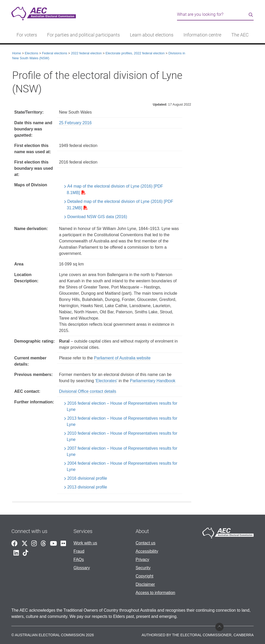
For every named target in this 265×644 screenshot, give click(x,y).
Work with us (85, 543)
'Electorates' (106, 381)
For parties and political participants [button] (83, 35)
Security (143, 568)
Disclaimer (145, 584)
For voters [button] (27, 35)
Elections (32, 53)
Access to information (155, 593)
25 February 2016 (75, 123)
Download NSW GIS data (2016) (97, 217)
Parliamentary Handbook (153, 381)
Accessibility (147, 551)
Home (17, 53)
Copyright (144, 576)
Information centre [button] (202, 35)
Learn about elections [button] (152, 35)
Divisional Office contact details (88, 391)
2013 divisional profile (87, 487)
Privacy (142, 560)
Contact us (145, 543)
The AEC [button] (240, 35)
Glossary (82, 568)
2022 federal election (86, 53)
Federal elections (54, 53)
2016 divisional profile (87, 478)
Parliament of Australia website (122, 358)
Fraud (79, 551)
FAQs (79, 560)
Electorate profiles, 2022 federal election (135, 53)
